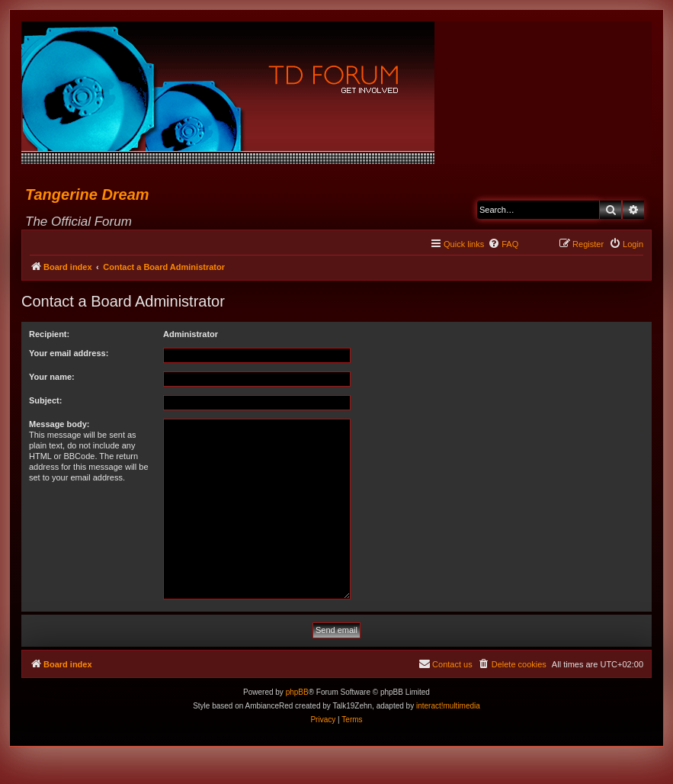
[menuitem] (503, 244)
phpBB (297, 692)
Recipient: (49, 334)
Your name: (52, 377)
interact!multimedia (448, 706)
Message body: (59, 424)
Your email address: (69, 353)
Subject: (45, 400)
